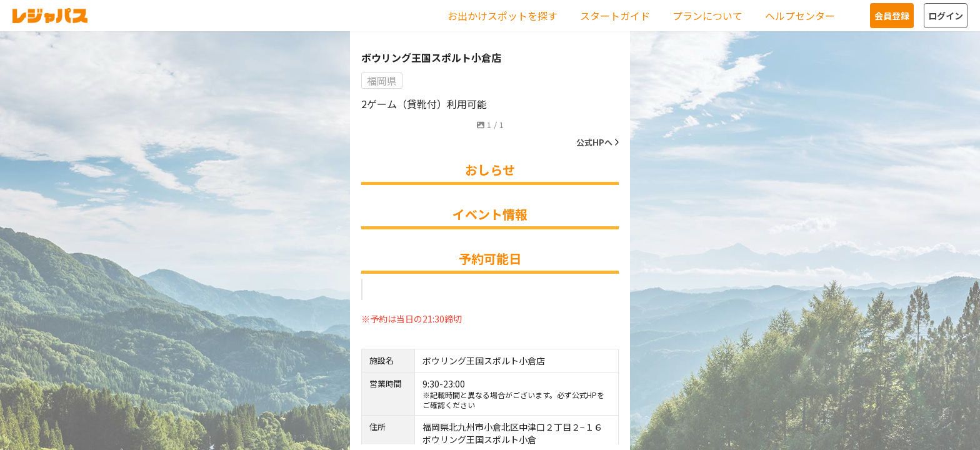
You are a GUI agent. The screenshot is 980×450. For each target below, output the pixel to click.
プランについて (707, 16)
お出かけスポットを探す (502, 16)
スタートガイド (615, 16)
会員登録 (892, 16)
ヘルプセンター (800, 16)
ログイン (946, 16)
